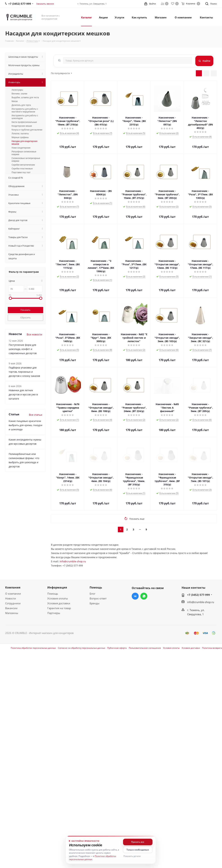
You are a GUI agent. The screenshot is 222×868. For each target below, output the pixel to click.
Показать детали (132, 856)
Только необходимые (138, 850)
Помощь (53, 594)
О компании (13, 594)
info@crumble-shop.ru (201, 602)
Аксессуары (17, 90)
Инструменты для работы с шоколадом (25, 117)
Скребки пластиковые (22, 169)
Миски (15, 101)
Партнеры (54, 613)
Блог (92, 594)
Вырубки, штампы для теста (25, 98)
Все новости (34, 334)
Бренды (95, 603)
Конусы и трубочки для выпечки (27, 130)
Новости (11, 598)
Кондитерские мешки (22, 126)
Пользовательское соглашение (145, 648)
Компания (13, 587)
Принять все (138, 842)
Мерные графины (20, 137)
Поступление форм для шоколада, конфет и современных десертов (23, 349)
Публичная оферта (117, 648)
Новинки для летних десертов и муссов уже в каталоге (23, 394)
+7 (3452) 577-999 (199, 595)
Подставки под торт (21, 172)
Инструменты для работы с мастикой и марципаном (25, 110)
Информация (57, 587)
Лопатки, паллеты (20, 134)
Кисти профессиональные (24, 122)
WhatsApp (144, 596)
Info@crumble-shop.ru (73, 561)
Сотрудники (13, 603)
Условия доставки (59, 603)
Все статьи (36, 415)
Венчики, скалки (19, 94)
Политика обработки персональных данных (33, 648)
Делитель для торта (21, 105)
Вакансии (11, 608)
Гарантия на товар (59, 608)
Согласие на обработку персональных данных (82, 648)
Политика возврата (212, 648)
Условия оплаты (58, 598)
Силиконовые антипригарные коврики (26, 160)
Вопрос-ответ (98, 598)
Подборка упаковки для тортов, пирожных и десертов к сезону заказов (24, 372)
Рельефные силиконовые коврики (24, 153)
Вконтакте (135, 596)
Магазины (12, 613)
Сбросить (25, 317)
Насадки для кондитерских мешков (25, 143)
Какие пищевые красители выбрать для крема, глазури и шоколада (25, 425)
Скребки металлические (23, 165)
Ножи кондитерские (21, 148)
